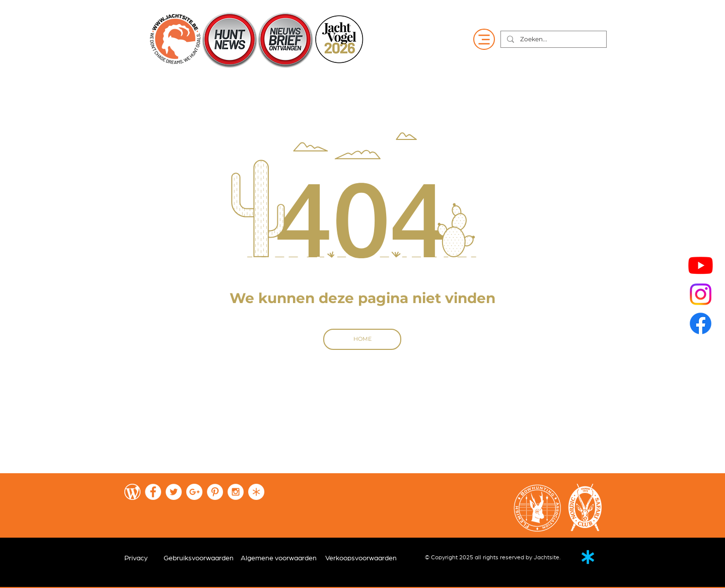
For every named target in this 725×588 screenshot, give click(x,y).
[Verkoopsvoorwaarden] (366, 559)
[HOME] (362, 339)
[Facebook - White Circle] (153, 492)
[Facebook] (701, 323)
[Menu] (484, 39)
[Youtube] (701, 265)
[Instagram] (701, 294)
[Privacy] (136, 559)
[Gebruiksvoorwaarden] (199, 559)
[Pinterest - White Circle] (215, 492)
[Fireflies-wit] (256, 492)
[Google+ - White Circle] (194, 492)
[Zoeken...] (553, 40)
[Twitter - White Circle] (174, 492)
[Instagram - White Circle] (236, 492)
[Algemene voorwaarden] (281, 559)
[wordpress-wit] (132, 492)
